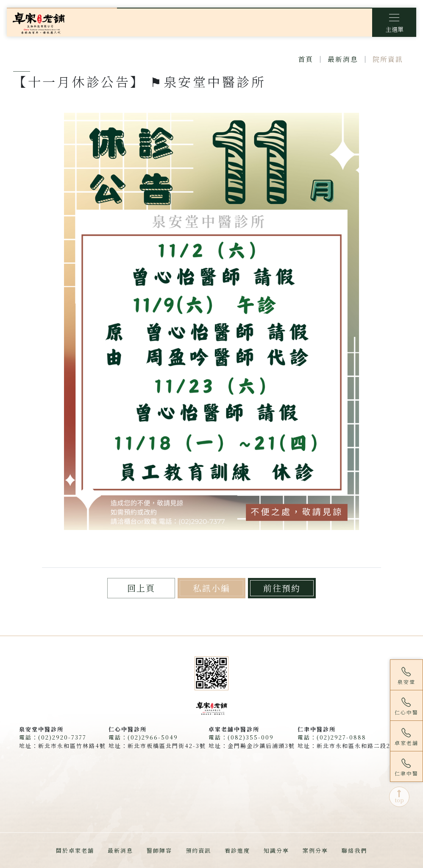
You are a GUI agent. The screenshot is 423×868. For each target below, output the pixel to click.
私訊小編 (211, 588)
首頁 (306, 59)
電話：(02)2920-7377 (53, 737)
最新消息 (343, 59)
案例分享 (315, 850)
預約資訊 (198, 850)
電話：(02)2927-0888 (332, 737)
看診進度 (237, 850)
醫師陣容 (159, 850)
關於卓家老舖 (75, 850)
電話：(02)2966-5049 (143, 737)
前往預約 (282, 588)
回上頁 (141, 588)
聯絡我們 (354, 850)
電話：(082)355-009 (241, 737)
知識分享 (276, 850)
